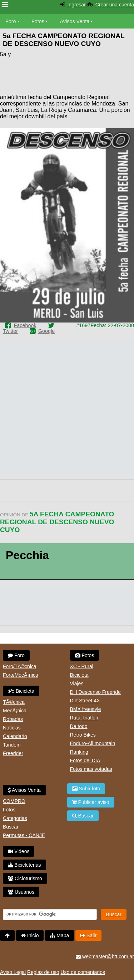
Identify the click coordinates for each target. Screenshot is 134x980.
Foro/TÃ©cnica (20, 666)
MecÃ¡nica (15, 711)
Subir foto (86, 789)
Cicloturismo (25, 878)
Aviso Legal (13, 972)
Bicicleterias (24, 865)
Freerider (13, 753)
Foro (11, 21)
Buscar (11, 827)
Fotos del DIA (85, 760)
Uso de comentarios (83, 972)
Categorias (15, 818)
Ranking (79, 752)
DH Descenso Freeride (95, 692)
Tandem (12, 745)
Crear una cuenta (115, 5)
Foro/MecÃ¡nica (21, 675)
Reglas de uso (43, 972)
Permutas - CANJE (24, 835)
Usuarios (21, 892)
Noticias (12, 728)
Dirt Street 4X (85, 701)
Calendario (15, 736)
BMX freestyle (86, 709)
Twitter (10, 331)
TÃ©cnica (14, 702)
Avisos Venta (75, 21)
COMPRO (14, 801)
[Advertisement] (77, 72)
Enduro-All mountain (93, 743)
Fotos (38, 21)
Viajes (77, 684)
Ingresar (76, 5)
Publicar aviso (91, 802)
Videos (19, 851)
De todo (79, 726)
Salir (88, 935)
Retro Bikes (83, 735)
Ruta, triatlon (84, 718)
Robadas (13, 719)
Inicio (30, 935)
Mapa (59, 935)
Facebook (25, 325)
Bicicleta (21, 691)
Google (46, 331)
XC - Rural (82, 666)
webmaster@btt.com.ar (105, 956)
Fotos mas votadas (91, 769)
